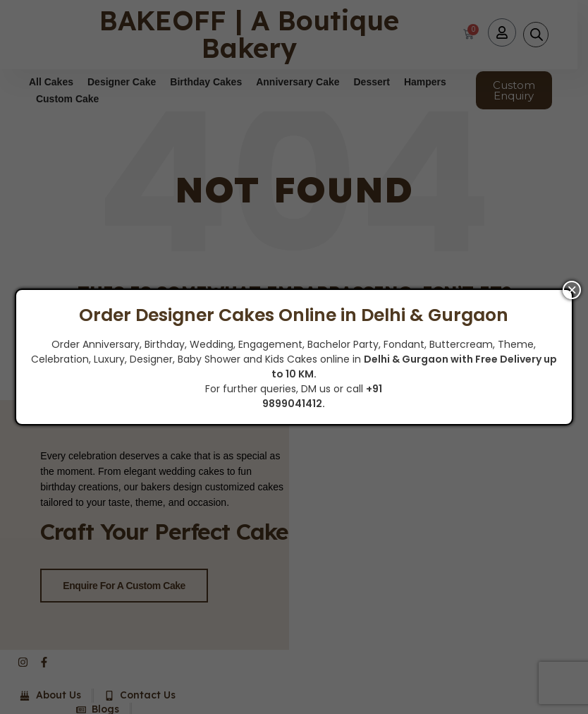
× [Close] (572, 290)
